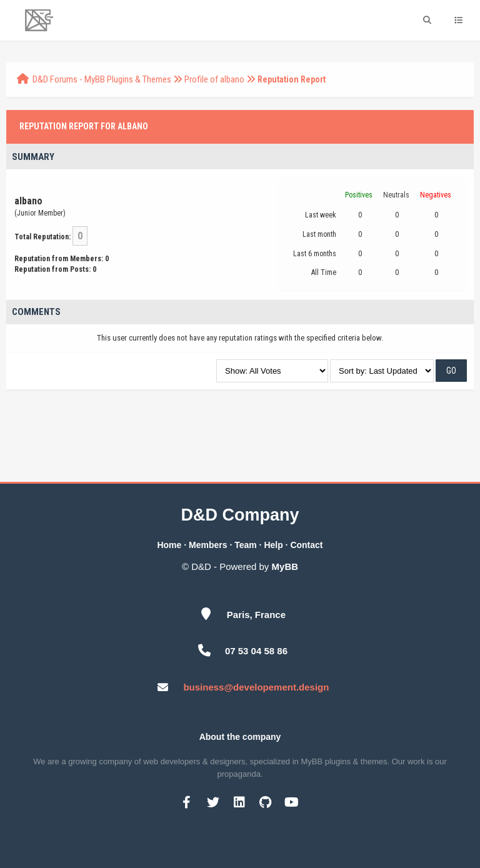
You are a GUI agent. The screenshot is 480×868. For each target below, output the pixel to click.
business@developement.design (256, 687)
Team (246, 545)
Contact (306, 545)
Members (208, 545)
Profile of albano (214, 79)
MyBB (285, 566)
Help (273, 545)
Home (169, 545)
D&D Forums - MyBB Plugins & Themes (102, 79)
